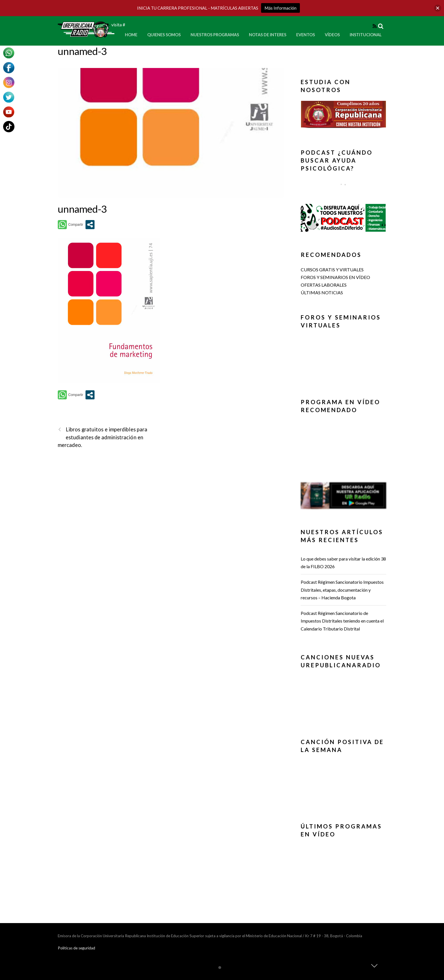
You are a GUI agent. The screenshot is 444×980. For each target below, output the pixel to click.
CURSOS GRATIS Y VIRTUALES (332, 269)
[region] (343, 116)
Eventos (306, 35)
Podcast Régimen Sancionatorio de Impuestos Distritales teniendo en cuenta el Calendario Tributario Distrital (342, 621)
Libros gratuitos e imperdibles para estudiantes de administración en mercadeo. (103, 437)
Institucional (366, 35)
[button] (343, 114)
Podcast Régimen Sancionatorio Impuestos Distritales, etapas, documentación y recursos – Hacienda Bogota (342, 590)
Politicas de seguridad (76, 948)
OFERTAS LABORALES (324, 285)
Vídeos (332, 35)
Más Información (280, 8)
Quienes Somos (164, 35)
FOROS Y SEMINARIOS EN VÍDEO (335, 277)
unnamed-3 (82, 51)
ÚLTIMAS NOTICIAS (322, 292)
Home (131, 35)
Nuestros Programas (215, 35)
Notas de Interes (268, 35)
